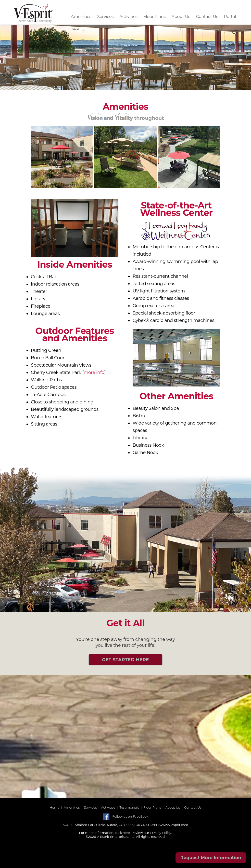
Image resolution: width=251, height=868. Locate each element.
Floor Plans (155, 16)
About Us (181, 16)
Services (105, 16)
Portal (230, 16)
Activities (128, 16)
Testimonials (129, 807)
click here (122, 833)
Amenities (81, 16)
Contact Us (207, 16)
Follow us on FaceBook (130, 816)
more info (94, 372)
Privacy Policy (161, 833)
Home (54, 807)
